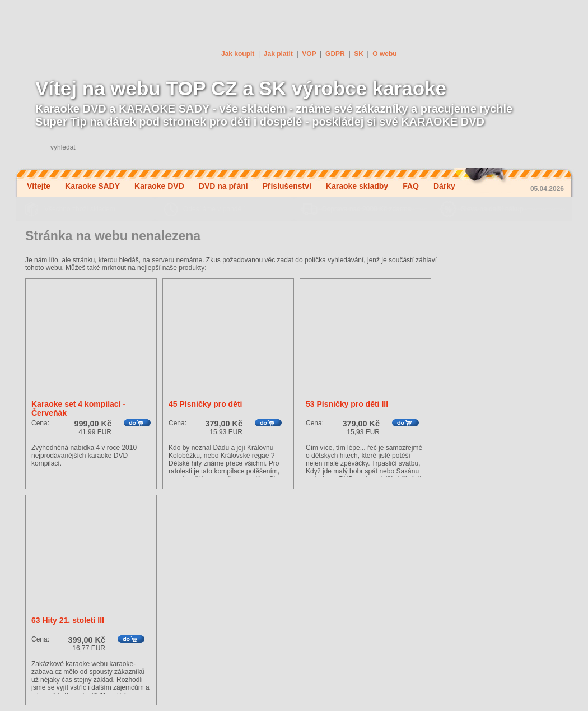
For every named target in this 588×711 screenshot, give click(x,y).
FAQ (411, 186)
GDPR (335, 54)
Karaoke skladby (357, 186)
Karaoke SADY (92, 186)
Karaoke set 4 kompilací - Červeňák (78, 408)
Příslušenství (287, 186)
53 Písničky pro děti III (347, 404)
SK (359, 54)
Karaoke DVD (159, 186)
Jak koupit (238, 54)
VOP (309, 54)
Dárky (444, 186)
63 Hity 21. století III (68, 620)
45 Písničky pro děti (206, 404)
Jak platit (278, 54)
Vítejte (39, 186)
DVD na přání (223, 186)
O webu (384, 54)
